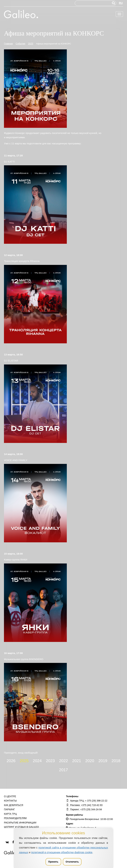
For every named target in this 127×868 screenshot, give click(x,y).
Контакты (10, 801)
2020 (90, 761)
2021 (77, 761)
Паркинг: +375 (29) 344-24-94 (84, 809)
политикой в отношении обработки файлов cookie (62, 852)
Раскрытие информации (20, 823)
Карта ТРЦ (10, 814)
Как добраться (14, 805)
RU (121, 3)
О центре (10, 796)
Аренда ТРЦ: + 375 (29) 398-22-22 (87, 801)
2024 (37, 761)
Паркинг (9, 809)
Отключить (72, 862)
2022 (63, 761)
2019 (103, 761)
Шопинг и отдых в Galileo (21, 827)
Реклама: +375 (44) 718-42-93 (84, 805)
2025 (24, 761)
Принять (53, 862)
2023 (50, 761)
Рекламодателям (15, 818)
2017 (63, 770)
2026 (11, 761)
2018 (116, 761)
